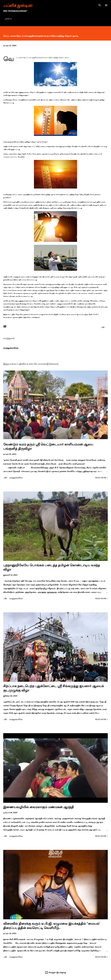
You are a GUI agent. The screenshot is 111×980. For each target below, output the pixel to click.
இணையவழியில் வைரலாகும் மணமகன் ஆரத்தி (39, 807)
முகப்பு (8, 18)
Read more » (102, 478)
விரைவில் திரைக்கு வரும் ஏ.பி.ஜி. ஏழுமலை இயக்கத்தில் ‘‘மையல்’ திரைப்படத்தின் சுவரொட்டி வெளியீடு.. (52, 926)
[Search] (100, 5)
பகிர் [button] (103, 327)
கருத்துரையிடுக (11, 348)
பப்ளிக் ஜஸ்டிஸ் (18, 5)
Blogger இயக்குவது (55, 972)
